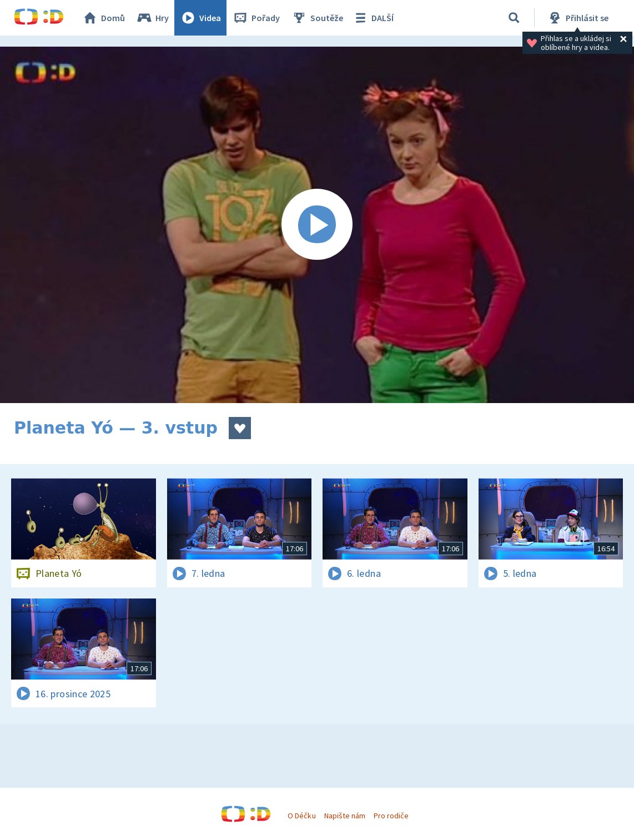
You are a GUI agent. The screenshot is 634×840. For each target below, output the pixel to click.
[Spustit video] (317, 225)
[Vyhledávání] (514, 18)
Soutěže (317, 18)
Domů (103, 18)
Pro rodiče (391, 816)
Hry (152, 18)
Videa (200, 18)
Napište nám (345, 816)
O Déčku (301, 816)
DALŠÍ (373, 18)
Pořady (256, 18)
